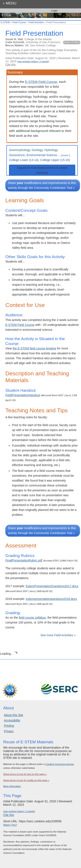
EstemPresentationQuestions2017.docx (52, 586)
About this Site (13, 715)
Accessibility (12, 720)
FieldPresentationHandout (23, 395)
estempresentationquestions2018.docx (52, 599)
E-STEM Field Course (41, 82)
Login (54, 11)
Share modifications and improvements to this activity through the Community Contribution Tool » (42, 185)
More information (12, 786)
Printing (9, 726)
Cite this (10, 64)
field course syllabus (32, 618)
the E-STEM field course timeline (34, 348)
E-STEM (5, 22)
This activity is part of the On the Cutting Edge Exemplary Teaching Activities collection (41, 52)
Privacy (9, 731)
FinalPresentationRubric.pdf (24, 560)
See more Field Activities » (58, 635)
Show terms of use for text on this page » (25, 774)
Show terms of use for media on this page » (26, 780)
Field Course (19, 22)
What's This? (10, 825)
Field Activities (36, 22)
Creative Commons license (60, 764)
